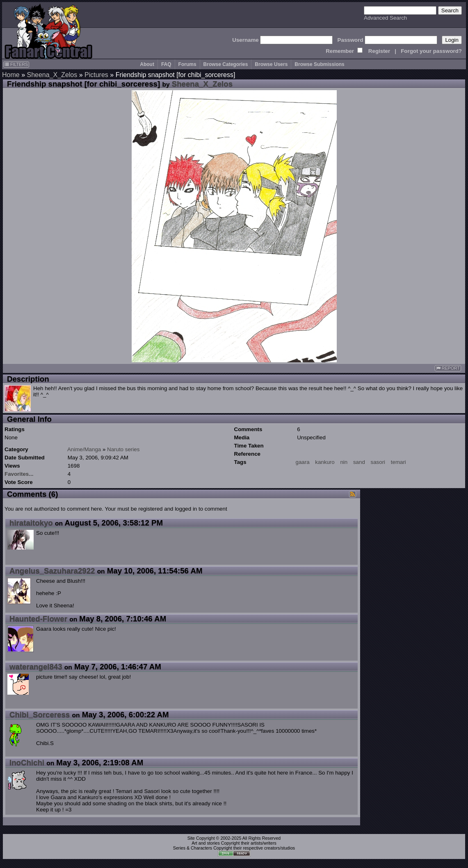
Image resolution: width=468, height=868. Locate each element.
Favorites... (19, 474)
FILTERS (16, 64)
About (147, 64)
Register (379, 51)
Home (11, 75)
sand (359, 462)
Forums (187, 64)
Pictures (96, 75)
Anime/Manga (84, 449)
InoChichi (27, 762)
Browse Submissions (319, 64)
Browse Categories (226, 64)
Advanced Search (385, 18)
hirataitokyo (31, 523)
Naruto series (123, 449)
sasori (378, 462)
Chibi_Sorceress (40, 715)
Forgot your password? (431, 51)
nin (344, 462)
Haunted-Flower (38, 619)
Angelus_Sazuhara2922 (52, 571)
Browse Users (271, 64)
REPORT (448, 368)
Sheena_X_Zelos (52, 75)
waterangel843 (36, 667)
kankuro (325, 462)
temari (398, 462)
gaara (303, 462)
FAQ (166, 64)
